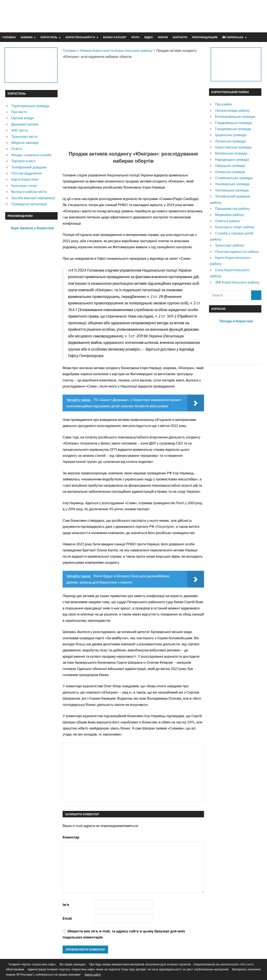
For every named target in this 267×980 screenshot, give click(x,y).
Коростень (49, 37)
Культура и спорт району (235, 227)
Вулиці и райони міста (29, 192)
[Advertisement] (186, 16)
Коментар (71, 837)
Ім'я (66, 905)
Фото (135, 37)
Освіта (17, 149)
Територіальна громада (30, 106)
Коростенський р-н (80, 37)
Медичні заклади (25, 142)
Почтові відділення (26, 173)
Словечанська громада (234, 178)
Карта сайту (93, 974)
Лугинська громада (230, 141)
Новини (27, 37)
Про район (224, 104)
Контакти (180, 37)
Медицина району (230, 215)
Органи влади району (232, 110)
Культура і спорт (24, 185)
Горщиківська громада (233, 129)
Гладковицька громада (233, 123)
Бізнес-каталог (115, 37)
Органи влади (22, 118)
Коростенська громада (233, 147)
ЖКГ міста (20, 130)
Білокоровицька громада (235, 116)
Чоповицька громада (232, 190)
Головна (9, 37)
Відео (149, 37)
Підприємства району (232, 208)
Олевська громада (230, 172)
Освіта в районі (227, 221)
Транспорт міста (24, 136)
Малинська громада (231, 153)
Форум (163, 37)
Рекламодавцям (205, 37)
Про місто (19, 112)
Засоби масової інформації (33, 198)
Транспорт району (230, 245)
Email (67, 918)
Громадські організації (29, 204)
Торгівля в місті (23, 161)
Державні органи (25, 124)
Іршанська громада (231, 135)
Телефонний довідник (29, 167)
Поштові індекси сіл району (237, 251)
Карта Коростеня (25, 179)
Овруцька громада (230, 165)
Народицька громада (232, 159)
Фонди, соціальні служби (31, 155)
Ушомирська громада (232, 184)
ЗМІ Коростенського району (237, 282)
